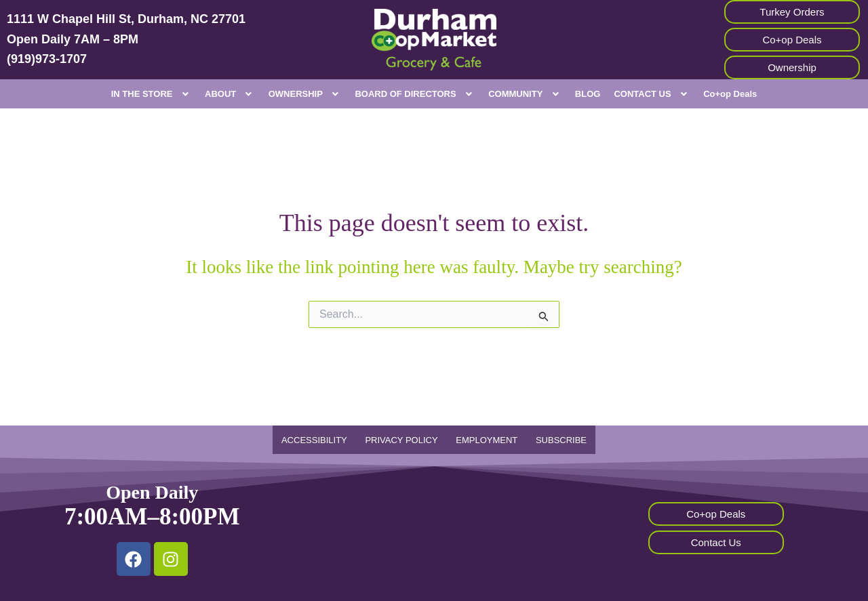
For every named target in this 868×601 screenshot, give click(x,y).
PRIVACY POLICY (404, 440)
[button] (151, 94)
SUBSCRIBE (556, 440)
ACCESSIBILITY (320, 440)
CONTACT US (652, 94)
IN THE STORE (151, 94)
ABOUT (230, 94)
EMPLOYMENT (486, 440)
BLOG (588, 94)
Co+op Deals (730, 94)
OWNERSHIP (305, 94)
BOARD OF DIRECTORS (415, 94)
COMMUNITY (525, 94)
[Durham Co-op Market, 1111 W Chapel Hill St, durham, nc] (434, 528)
